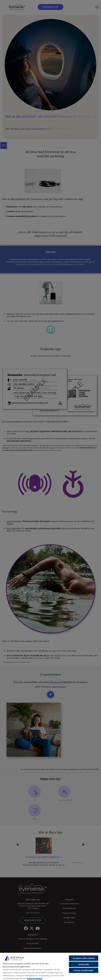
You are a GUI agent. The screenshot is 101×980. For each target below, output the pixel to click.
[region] (50, 966)
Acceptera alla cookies (84, 958)
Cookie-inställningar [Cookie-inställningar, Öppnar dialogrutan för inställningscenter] (84, 970)
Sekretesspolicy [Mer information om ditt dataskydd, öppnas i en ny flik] (35, 978)
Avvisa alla (84, 964)
